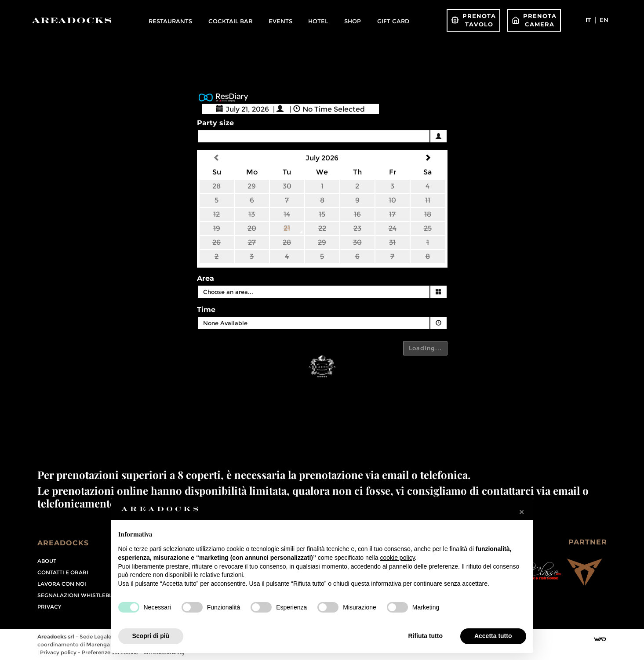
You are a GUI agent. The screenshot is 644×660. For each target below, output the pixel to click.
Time (206, 310)
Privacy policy (59, 652)
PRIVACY (49, 607)
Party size (215, 123)
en (604, 20)
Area (206, 278)
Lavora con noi (62, 584)
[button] (522, 512)
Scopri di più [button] (151, 636)
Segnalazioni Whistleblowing (85, 595)
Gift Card (393, 21)
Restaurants (170, 21)
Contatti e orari (63, 572)
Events (280, 21)
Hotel (318, 21)
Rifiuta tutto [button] (425, 636)
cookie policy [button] (397, 558)
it (588, 20)
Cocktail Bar (230, 21)
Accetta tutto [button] (493, 636)
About (47, 561)
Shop (353, 21)
